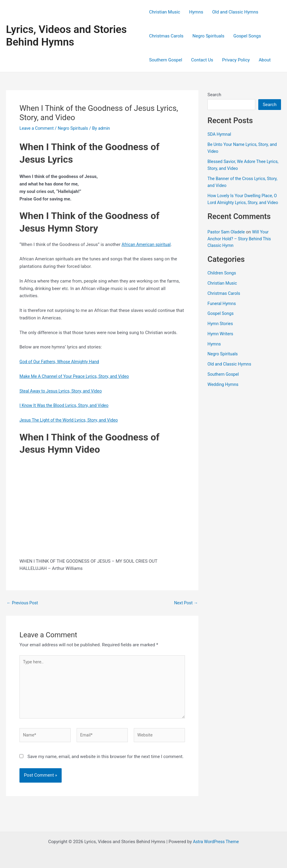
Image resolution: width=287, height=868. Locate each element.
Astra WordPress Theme (216, 842)
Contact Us (202, 60)
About (265, 60)
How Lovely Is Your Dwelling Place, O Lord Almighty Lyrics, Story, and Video (244, 202)
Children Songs (223, 280)
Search (214, 95)
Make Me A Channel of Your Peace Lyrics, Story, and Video (77, 376)
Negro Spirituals (208, 36)
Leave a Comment (38, 128)
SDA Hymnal (220, 134)
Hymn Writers (221, 340)
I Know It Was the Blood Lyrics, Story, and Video (66, 405)
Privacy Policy (236, 60)
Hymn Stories (221, 330)
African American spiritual (147, 244)
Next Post (185, 603)
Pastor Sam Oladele (227, 239)
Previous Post (23, 603)
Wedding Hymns (224, 391)
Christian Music (165, 12)
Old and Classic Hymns (235, 12)
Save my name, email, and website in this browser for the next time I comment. (106, 761)
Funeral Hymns (222, 310)
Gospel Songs (247, 36)
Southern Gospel (165, 60)
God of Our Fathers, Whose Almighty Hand (61, 362)
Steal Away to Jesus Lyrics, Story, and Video (63, 391)
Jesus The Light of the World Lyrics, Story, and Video (71, 420)
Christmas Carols (166, 36)
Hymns (196, 12)
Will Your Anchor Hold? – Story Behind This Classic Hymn (241, 246)
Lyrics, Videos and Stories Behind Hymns (66, 36)
